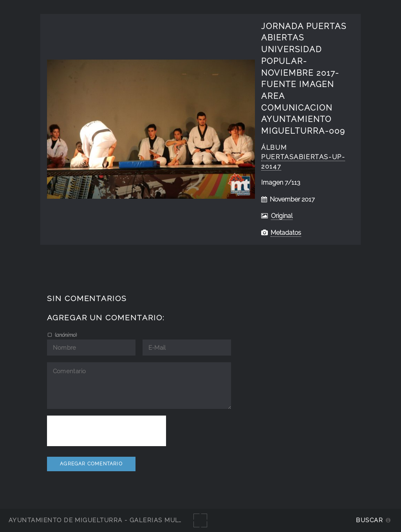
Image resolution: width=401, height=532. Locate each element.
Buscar (369, 520)
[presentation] (107, 431)
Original (282, 216)
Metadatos (286, 233)
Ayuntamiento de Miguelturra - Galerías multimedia (107, 520)
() (65, 335)
